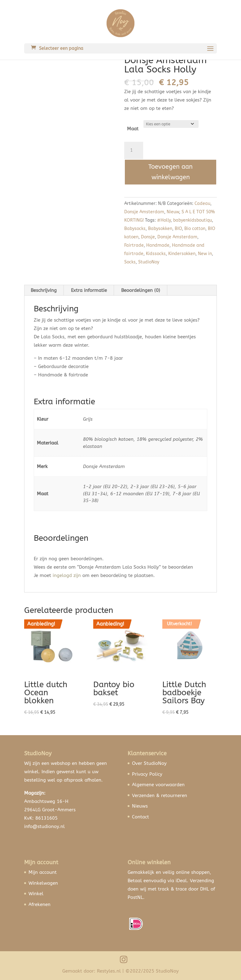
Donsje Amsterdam (144, 212)
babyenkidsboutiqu (193, 220)
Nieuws (140, 806)
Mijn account (43, 872)
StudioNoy (149, 262)
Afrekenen (39, 904)
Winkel (36, 894)
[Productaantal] (134, 150)
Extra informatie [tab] (89, 290)
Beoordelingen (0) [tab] (141, 290)
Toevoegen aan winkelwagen (171, 172)
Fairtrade (134, 245)
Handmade (158, 245)
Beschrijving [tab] (44, 290)
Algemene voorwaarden (158, 785)
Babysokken (160, 229)
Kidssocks (156, 254)
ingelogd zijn (67, 575)
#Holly (164, 220)
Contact (140, 817)
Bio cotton (195, 229)
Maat (133, 129)
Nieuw (173, 212)
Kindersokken (182, 254)
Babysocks (135, 229)
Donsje (148, 237)
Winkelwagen (43, 883)
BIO (178, 229)
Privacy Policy (147, 774)
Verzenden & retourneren (160, 796)
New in (205, 254)
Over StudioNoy (149, 763)
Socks (130, 262)
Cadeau (202, 204)
